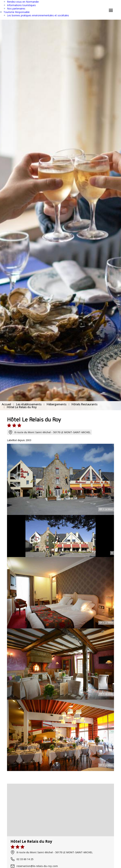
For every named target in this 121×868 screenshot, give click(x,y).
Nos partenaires (16, 9)
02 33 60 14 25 (22, 859)
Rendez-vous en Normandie (23, 2)
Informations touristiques (21, 5)
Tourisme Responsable (17, 12)
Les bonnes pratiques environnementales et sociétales (38, 15)
